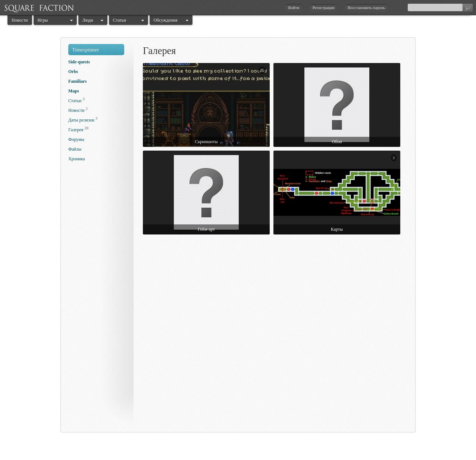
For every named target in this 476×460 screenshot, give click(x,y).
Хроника (76, 159)
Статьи (120, 20)
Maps (74, 91)
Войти (293, 7)
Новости (20, 20)
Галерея (76, 130)
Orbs (73, 72)
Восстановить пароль (366, 7)
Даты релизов (81, 120)
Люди (88, 20)
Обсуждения (166, 20)
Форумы (76, 139)
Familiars (77, 81)
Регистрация (323, 7)
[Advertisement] (98, 299)
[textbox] (440, 7)
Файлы (75, 149)
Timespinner (85, 50)
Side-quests (79, 62)
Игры (43, 20)
